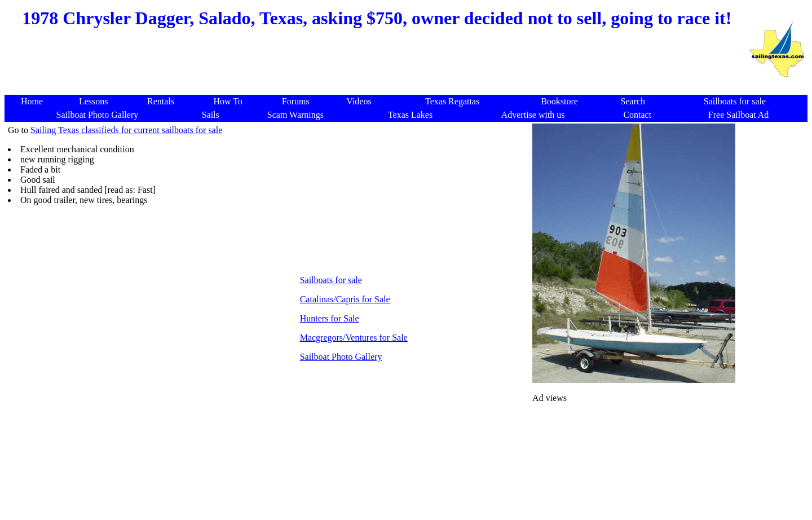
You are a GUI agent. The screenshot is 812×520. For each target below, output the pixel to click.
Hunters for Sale (330, 318)
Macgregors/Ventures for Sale (354, 338)
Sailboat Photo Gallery (341, 357)
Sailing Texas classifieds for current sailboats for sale (126, 130)
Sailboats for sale (331, 280)
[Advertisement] (376, 68)
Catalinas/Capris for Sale (345, 299)
